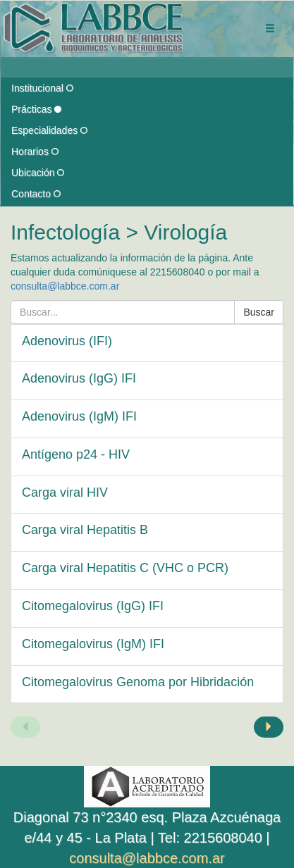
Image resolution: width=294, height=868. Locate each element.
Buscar (259, 312)
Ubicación (38, 173)
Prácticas (36, 109)
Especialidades (49, 130)
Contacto (36, 194)
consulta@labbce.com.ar (65, 286)
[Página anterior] (25, 727)
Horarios (35, 151)
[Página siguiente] (269, 727)
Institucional (42, 88)
